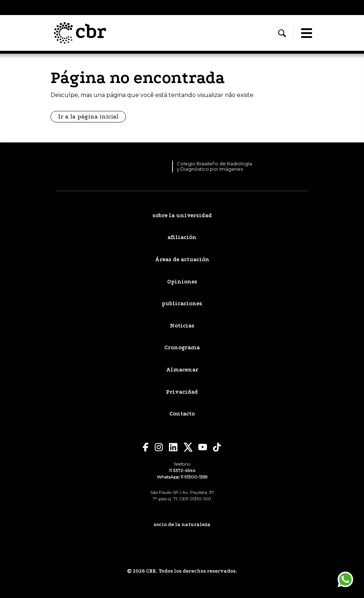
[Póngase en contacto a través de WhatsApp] (345, 579)
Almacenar (182, 370)
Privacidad (182, 392)
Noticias (182, 326)
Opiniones (182, 282)
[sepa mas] (182, 541)
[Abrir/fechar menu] (307, 33)
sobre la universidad (182, 215)
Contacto (182, 414)
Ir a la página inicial (88, 116)
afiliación (182, 237)
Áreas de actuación (182, 259)
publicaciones (182, 303)
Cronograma (182, 347)
